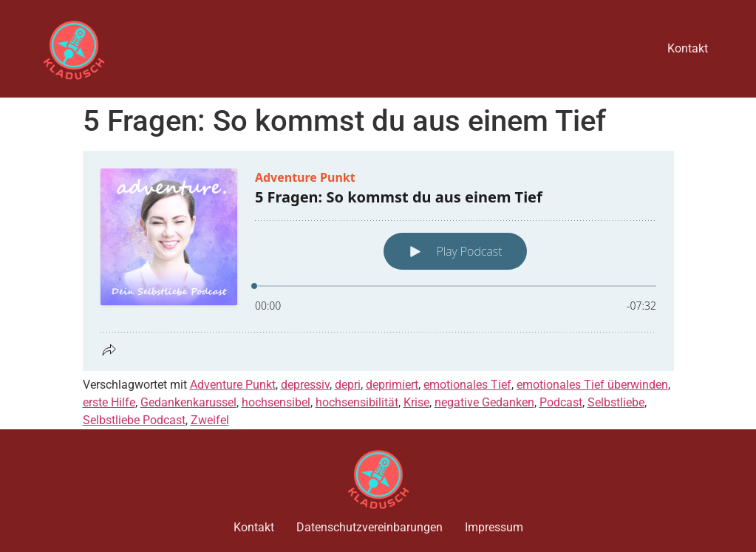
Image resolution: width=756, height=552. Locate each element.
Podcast (561, 402)
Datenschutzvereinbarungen (370, 527)
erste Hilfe (109, 402)
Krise (416, 402)
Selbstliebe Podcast (134, 420)
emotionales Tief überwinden (592, 385)
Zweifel (210, 420)
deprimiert (392, 385)
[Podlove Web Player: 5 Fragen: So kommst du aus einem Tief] (378, 261)
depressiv (305, 385)
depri (348, 385)
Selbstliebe (616, 402)
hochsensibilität (357, 402)
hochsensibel (276, 402)
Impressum (494, 527)
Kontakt (688, 48)
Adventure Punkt (233, 385)
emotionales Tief (467, 385)
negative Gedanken (484, 402)
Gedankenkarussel (188, 402)
